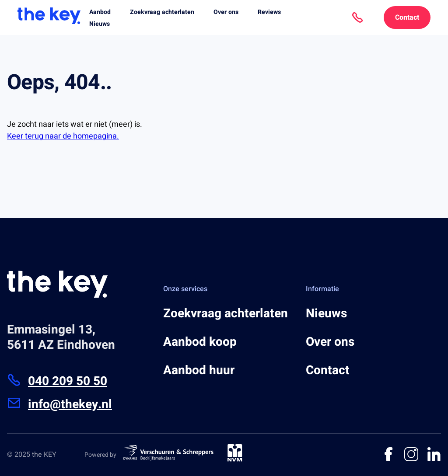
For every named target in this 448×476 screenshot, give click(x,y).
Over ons (226, 12)
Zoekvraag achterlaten (162, 12)
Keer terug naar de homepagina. (63, 136)
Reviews (269, 12)
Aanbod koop (200, 342)
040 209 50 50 (57, 381)
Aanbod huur (199, 370)
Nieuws (100, 24)
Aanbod (100, 12)
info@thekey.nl (59, 405)
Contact (407, 17)
